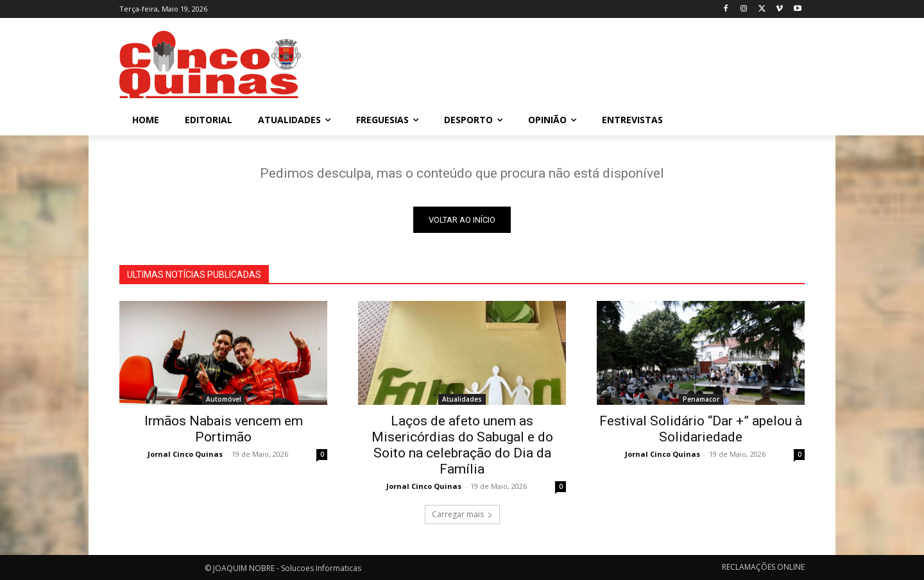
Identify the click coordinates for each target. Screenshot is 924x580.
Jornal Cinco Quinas (185, 454)
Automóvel (224, 399)
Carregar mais (462, 514)
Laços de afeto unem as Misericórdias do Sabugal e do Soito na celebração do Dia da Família (462, 445)
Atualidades (462, 399)
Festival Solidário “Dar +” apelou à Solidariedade (701, 429)
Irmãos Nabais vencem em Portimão (224, 429)
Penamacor (701, 399)
